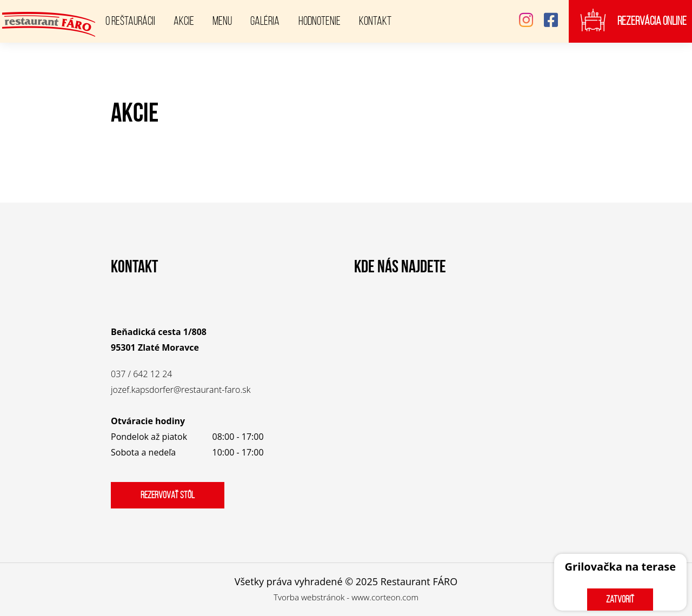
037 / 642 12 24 (141, 374)
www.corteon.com (385, 597)
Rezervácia (652, 21)
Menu (222, 21)
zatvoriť (620, 599)
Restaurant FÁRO (419, 581)
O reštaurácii (130, 21)
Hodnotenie (320, 21)
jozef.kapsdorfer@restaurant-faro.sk (181, 390)
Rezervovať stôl (168, 495)
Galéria (265, 21)
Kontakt (375, 21)
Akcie (184, 21)
